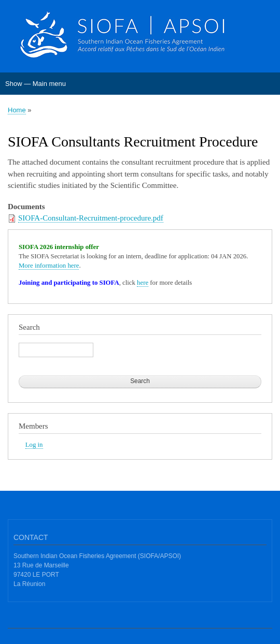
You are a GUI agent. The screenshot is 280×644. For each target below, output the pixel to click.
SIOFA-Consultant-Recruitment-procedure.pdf (91, 218)
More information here (49, 266)
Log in (34, 445)
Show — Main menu (36, 84)
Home (17, 110)
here (143, 283)
